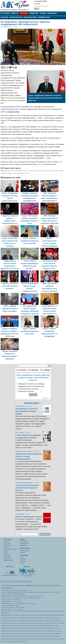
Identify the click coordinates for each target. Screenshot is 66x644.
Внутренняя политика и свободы (32, 384)
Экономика (52, 13)
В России (7, 544)
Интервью (7, 555)
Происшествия (30, 17)
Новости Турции (34, 171)
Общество (34, 13)
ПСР (51, 171)
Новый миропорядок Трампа (29, 517)
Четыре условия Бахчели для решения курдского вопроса (27, 488)
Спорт (6, 551)
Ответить (33, 395)
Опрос (43, 171)
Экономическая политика (29, 389)
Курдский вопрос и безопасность (32, 386)
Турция (10, 173)
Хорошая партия (19, 173)
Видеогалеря (24, 544)
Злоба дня (7, 557)
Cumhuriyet (20, 514)
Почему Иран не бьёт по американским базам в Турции (27, 411)
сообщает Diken (13, 112)
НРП (26, 171)
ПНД (47, 171)
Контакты (23, 559)
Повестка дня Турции (24, 451)
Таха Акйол (20, 432)
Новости (15, 13)
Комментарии (44, 17)
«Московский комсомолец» (50, 586)
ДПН (13, 171)
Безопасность (16, 17)
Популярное (8, 545)
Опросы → (46, 398)
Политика (24, 13)
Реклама (23, 561)
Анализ (6, 553)
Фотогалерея (8, 559)
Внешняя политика (26, 391)
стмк (27, 173)
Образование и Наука (11, 549)
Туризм (43, 13)
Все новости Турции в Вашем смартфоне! (16, 582)
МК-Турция (5, 13)
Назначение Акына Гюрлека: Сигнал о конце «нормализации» (29, 456)
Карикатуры (24, 545)
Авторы (22, 552)
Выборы (8, 171)
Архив (22, 563)
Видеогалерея (8, 560)
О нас (22, 557)
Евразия (6, 542)
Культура (4, 17)
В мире (6, 547)
